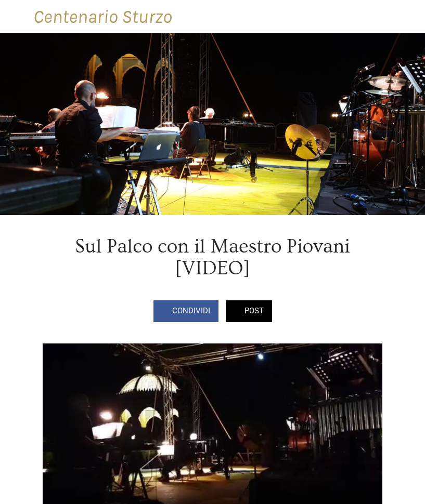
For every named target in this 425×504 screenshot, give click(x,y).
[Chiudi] (17, 17)
